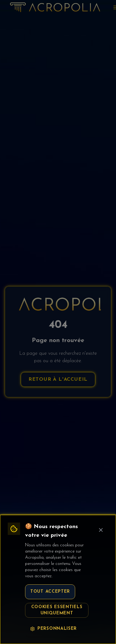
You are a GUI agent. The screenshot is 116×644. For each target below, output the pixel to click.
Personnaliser (53, 629)
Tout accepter (50, 592)
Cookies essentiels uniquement (57, 610)
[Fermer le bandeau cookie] (101, 530)
